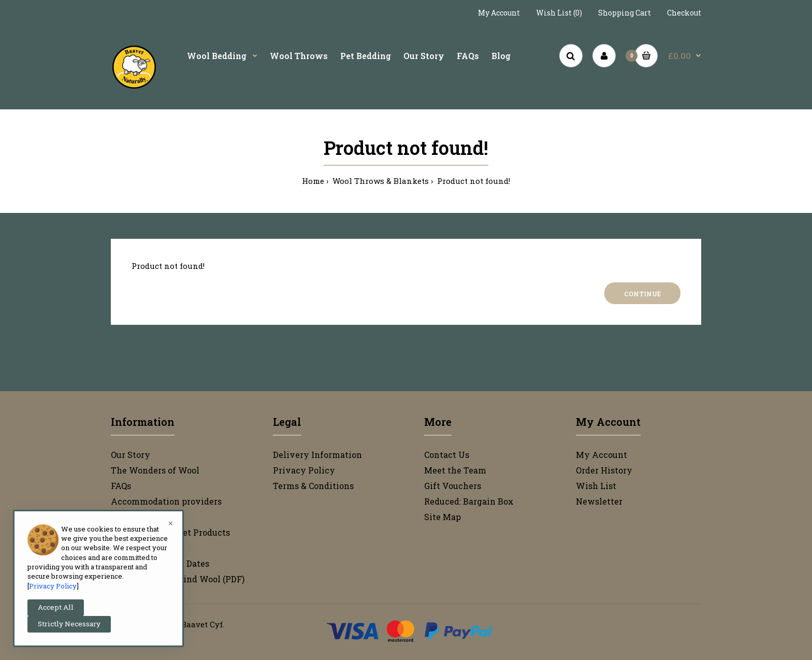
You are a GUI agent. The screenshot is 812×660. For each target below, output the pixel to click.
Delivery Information (317, 455)
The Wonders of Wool (155, 470)
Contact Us (447, 455)
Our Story (130, 455)
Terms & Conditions (313, 486)
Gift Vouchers (453, 486)
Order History (604, 470)
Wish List (596, 486)
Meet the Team (455, 470)
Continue (642, 294)
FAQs (121, 486)
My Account (499, 13)
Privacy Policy (304, 470)
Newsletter (599, 501)
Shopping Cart (625, 13)
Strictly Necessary (69, 624)
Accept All (56, 607)
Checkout (684, 13)
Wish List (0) (559, 13)
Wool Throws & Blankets (380, 181)
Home (313, 181)
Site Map (443, 517)
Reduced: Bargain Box (469, 501)
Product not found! (473, 181)
